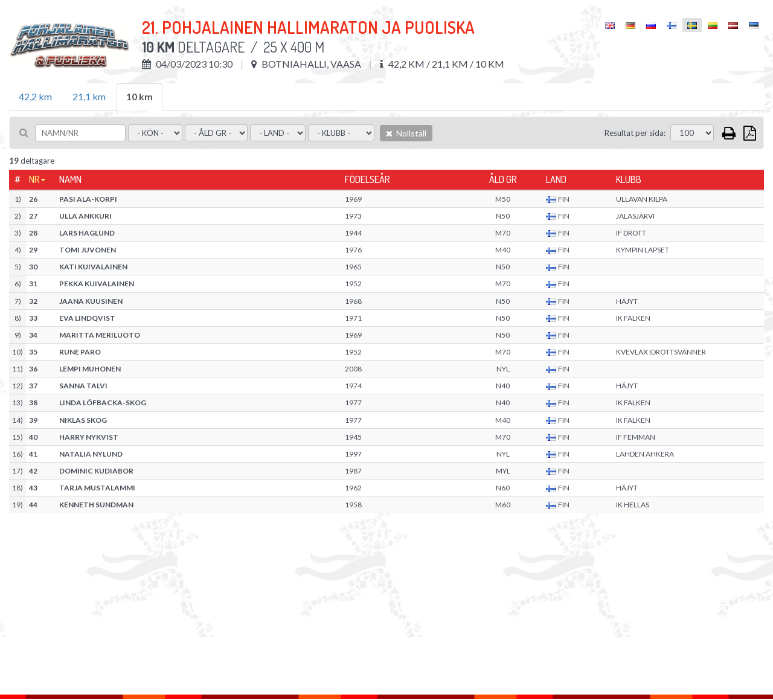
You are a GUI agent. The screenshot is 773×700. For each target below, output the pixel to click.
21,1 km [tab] (89, 96)
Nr (34, 179)
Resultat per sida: (635, 133)
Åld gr (503, 179)
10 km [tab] (140, 96)
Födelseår (367, 179)
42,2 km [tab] (35, 96)
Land (556, 179)
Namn (70, 179)
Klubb (629, 179)
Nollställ (406, 133)
